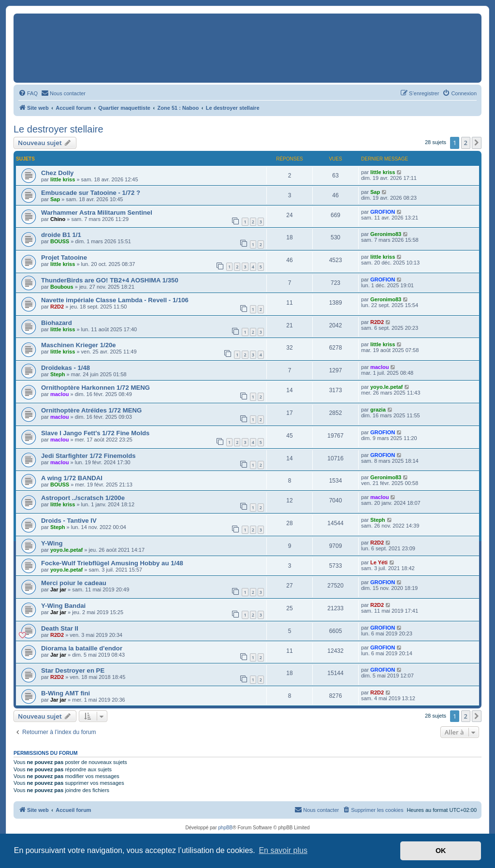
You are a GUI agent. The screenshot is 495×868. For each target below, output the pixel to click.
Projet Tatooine (64, 257)
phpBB (225, 828)
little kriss (63, 179)
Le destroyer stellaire (58, 129)
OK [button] (441, 851)
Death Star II (60, 628)
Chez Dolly (57, 173)
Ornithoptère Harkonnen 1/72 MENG (95, 388)
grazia (378, 410)
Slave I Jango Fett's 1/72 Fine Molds (95, 433)
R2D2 (57, 307)
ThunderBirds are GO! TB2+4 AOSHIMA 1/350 (110, 280)
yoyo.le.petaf (386, 387)
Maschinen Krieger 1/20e (79, 345)
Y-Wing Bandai (63, 606)
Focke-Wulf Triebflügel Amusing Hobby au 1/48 (112, 563)
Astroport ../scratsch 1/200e (83, 498)
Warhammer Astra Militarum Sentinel (97, 213)
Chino (58, 219)
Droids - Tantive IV (69, 521)
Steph (58, 374)
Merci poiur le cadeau (74, 583)
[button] (477, 143)
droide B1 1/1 (61, 235)
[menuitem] (28, 93)
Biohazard (57, 323)
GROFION (383, 212)
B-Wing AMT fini (66, 693)
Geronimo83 (386, 234)
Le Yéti (379, 562)
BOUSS (60, 241)
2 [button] (466, 143)
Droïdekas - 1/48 (66, 368)
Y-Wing (52, 543)
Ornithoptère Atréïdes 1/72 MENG (91, 410)
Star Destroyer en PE (73, 670)
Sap (55, 199)
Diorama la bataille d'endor (82, 648)
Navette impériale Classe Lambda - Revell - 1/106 (115, 300)
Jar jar (58, 589)
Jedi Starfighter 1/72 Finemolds (88, 456)
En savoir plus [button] (283, 850)
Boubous (62, 287)
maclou (380, 367)
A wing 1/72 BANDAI (72, 478)
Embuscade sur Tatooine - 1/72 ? (91, 193)
